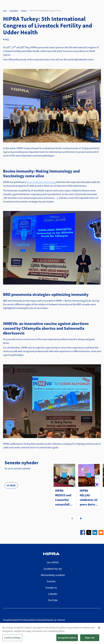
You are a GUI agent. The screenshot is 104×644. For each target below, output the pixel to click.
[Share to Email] (101, 532)
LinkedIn (53, 594)
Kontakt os (51, 588)
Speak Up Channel (56, 620)
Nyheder (24, 11)
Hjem (5, 11)
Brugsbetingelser (11, 620)
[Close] (99, 631)
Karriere (51, 581)
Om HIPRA (53, 563)
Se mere (11, 485)
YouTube (53, 600)
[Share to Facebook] (83, 532)
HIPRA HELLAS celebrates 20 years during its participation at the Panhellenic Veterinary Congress (89, 498)
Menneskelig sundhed (53, 575)
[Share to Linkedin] (95, 532)
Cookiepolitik (40, 620)
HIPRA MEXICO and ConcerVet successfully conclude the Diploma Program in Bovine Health (64, 498)
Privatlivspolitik (27, 620)
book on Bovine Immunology (41, 182)
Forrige (72, 518)
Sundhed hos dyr (53, 569)
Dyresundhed (14, 11)
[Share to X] (89, 532)
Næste (81, 518)
